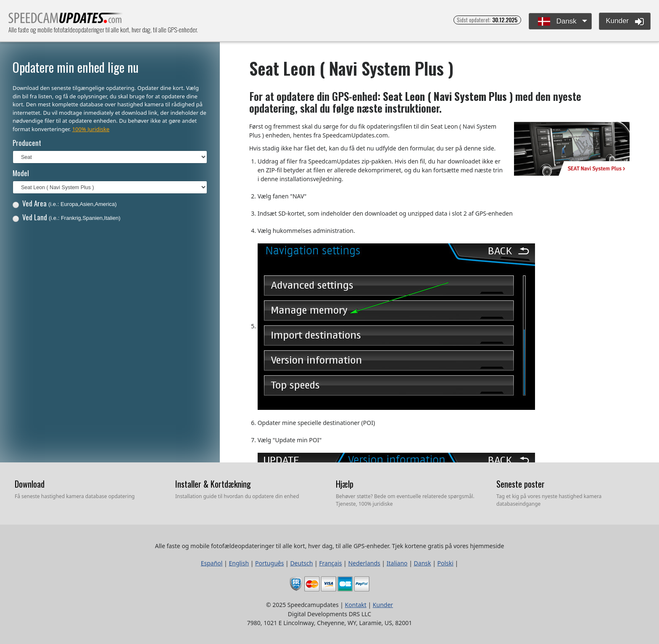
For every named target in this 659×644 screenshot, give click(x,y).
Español (212, 563)
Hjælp (345, 484)
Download (30, 484)
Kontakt (356, 605)
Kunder (625, 21)
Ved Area (65, 203)
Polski (445, 563)
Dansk (557, 22)
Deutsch (301, 563)
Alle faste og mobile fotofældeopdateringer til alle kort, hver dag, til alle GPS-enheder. (66, 20)
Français (330, 563)
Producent (27, 143)
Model (21, 173)
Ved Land (67, 217)
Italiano (397, 563)
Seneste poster (521, 484)
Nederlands (364, 563)
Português (269, 563)
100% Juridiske (91, 129)
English (239, 563)
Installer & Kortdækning (213, 484)
